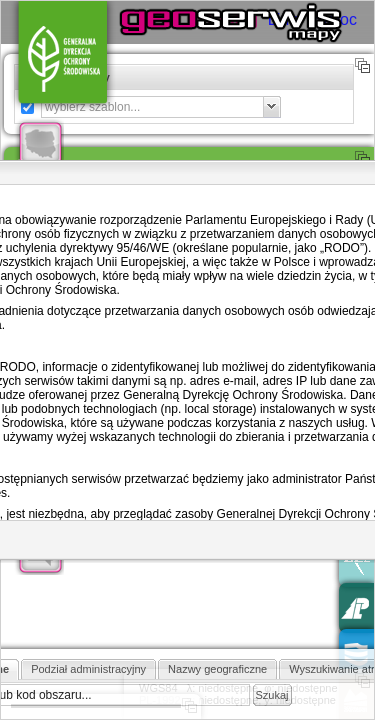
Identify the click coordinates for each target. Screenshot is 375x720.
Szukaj (272, 695)
